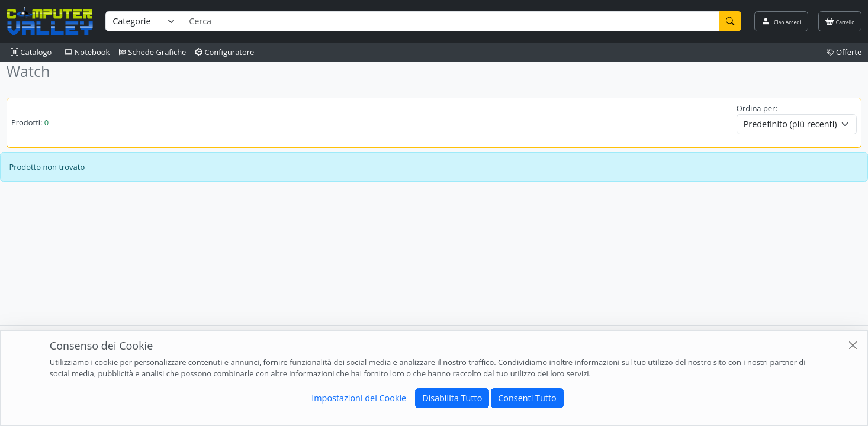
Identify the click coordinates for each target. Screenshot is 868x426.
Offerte (844, 52)
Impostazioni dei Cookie (359, 398)
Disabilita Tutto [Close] (452, 398)
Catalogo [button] (31, 52)
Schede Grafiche (152, 52)
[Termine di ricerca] (451, 21)
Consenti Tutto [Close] (527, 398)
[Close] (853, 345)
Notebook (87, 52)
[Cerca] (731, 21)
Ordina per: (757, 108)
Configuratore (225, 52)
